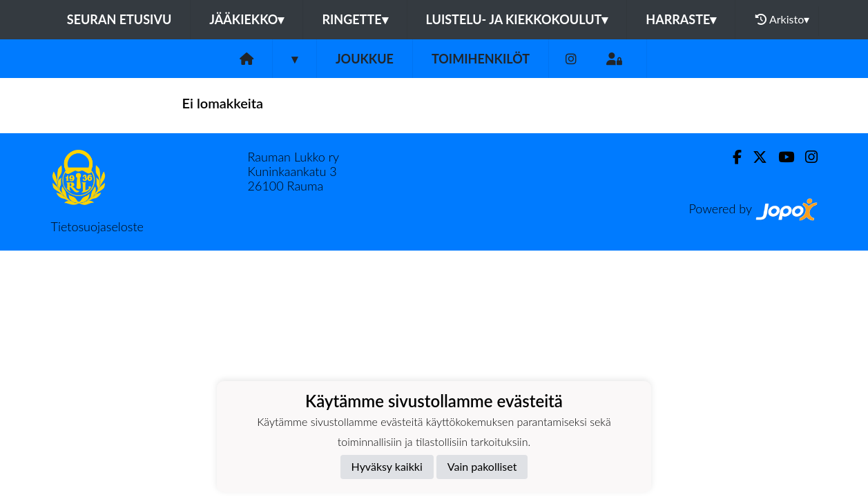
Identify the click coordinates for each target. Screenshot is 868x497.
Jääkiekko (247, 19)
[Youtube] (781, 157)
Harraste (681, 19)
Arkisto (782, 19)
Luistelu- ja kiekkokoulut (517, 19)
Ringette (355, 19)
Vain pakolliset (482, 466)
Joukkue (365, 59)
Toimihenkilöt (481, 59)
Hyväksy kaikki (387, 466)
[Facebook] (732, 157)
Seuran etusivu (119, 19)
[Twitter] (754, 157)
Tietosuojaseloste (97, 226)
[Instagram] (571, 59)
